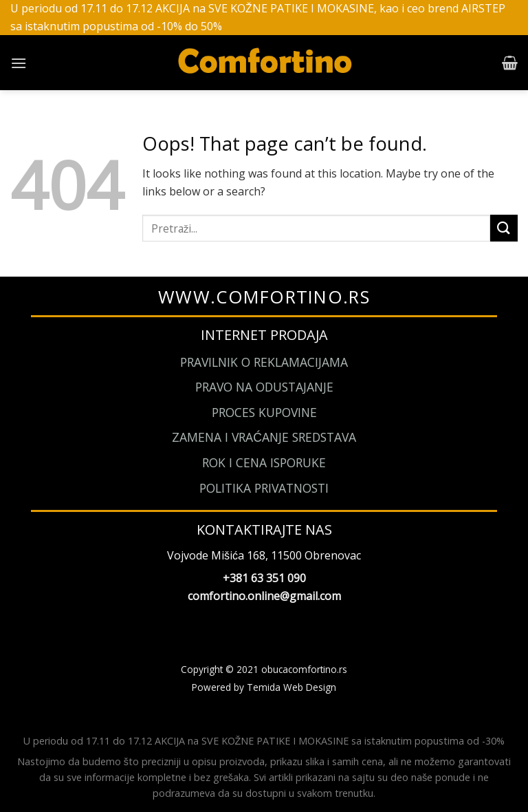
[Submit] (504, 228)
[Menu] (19, 63)
